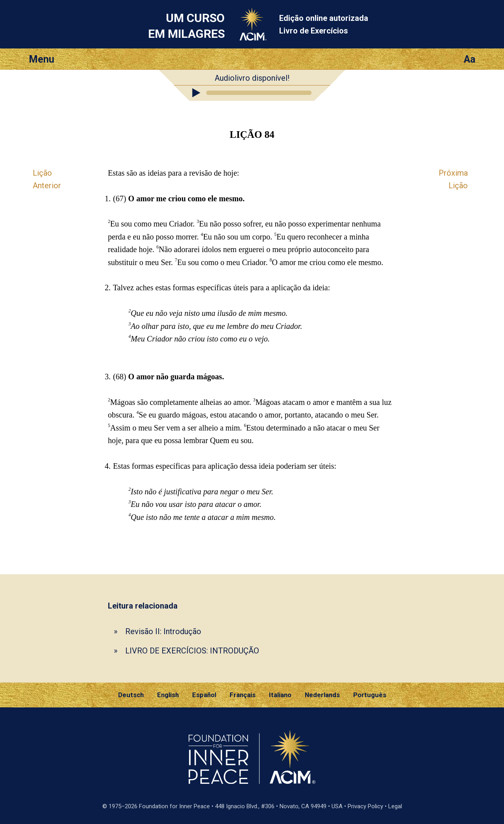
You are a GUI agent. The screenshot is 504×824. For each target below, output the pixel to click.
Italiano (280, 695)
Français (243, 695)
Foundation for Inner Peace (174, 806)
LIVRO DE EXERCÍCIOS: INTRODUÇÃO (192, 651)
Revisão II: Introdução (163, 631)
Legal (395, 806)
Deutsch (131, 695)
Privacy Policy (365, 806)
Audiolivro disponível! (252, 78)
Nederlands (322, 695)
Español (204, 695)
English (168, 695)
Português (370, 695)
